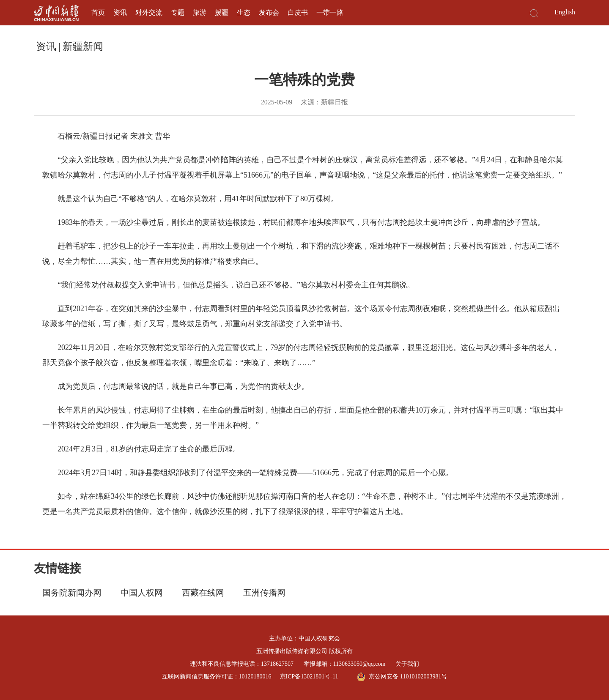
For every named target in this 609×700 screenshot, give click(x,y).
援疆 (222, 12)
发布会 (269, 12)
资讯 (120, 12)
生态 (244, 12)
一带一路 (330, 12)
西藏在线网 (203, 593)
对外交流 (149, 12)
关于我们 (407, 664)
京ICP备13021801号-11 (309, 677)
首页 (98, 12)
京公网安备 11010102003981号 (402, 677)
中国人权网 (142, 593)
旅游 (200, 12)
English (565, 12)
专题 (178, 12)
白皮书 (298, 12)
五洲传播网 (264, 593)
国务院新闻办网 (72, 593)
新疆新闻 (83, 46)
